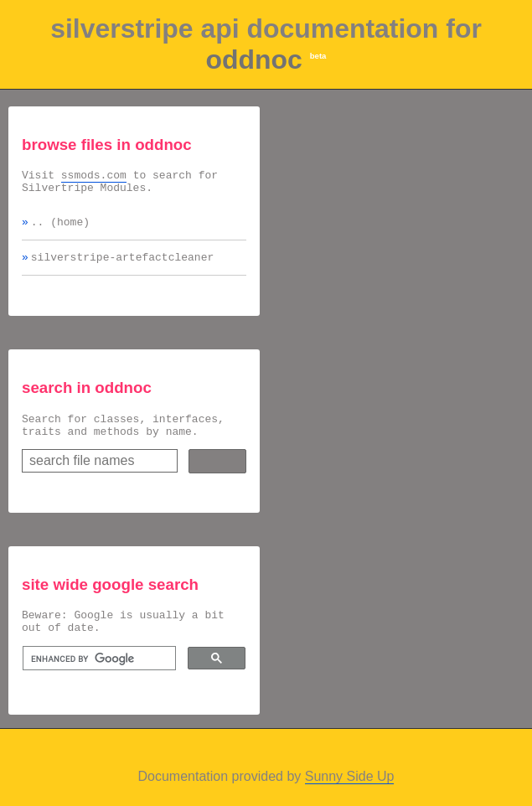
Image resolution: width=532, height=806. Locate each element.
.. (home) (60, 229)
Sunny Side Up (350, 796)
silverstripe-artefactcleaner (122, 266)
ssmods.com (94, 177)
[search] (98, 679)
